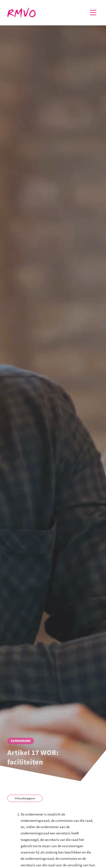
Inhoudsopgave (25, 798)
